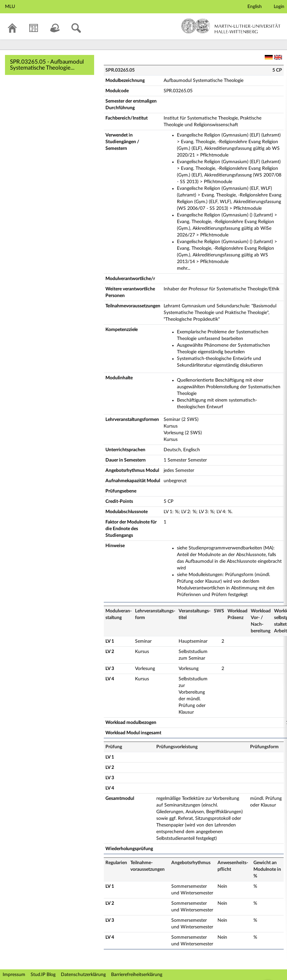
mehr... (184, 268)
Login (279, 7)
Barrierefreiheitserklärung (137, 975)
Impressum (14, 975)
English (255, 7)
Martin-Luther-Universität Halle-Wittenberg (231, 26)
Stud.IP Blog (43, 975)
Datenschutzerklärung (83, 975)
